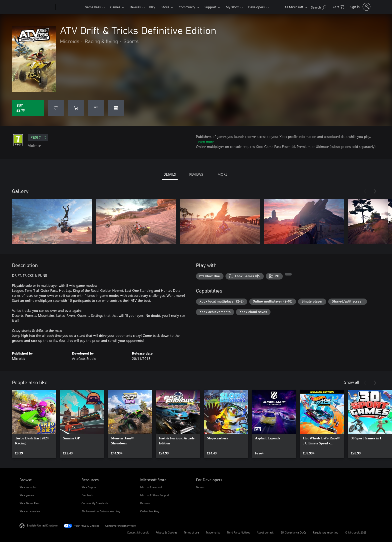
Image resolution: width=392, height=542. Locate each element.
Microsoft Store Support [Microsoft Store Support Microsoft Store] (155, 495)
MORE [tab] (222, 174)
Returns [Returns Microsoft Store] (145, 503)
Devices (135, 7)
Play (152, 7)
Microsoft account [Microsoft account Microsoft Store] (151, 487)
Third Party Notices (238, 532)
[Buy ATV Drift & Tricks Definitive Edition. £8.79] (28, 108)
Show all (352, 382)
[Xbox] (70, 7)
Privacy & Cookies (166, 532)
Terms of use (191, 532)
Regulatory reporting (326, 532)
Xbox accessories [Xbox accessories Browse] (30, 511)
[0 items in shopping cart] (338, 6)
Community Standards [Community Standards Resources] (95, 503)
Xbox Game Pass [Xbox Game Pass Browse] (29, 503)
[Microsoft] (37, 7)
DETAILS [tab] (170, 174)
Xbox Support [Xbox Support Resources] (89, 487)
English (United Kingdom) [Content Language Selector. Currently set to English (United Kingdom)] (42, 525)
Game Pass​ (93, 7)
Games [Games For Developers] (200, 487)
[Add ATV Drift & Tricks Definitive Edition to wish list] (56, 108)
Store (165, 7)
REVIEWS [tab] (196, 174)
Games (115, 7)
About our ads (265, 532)
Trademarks (213, 532)
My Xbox (232, 7)
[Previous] (365, 191)
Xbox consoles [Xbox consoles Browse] (28, 487)
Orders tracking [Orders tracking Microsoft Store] (150, 511)
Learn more (205, 142)
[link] (34, 424)
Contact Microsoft (138, 532)
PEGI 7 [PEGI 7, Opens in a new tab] (38, 138)
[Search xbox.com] (319, 6)
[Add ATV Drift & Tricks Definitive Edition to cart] (76, 108)
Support (210, 7)
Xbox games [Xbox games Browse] (27, 495)
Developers (256, 7)
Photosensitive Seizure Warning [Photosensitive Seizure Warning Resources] (101, 511)
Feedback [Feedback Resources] (87, 495)
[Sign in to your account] (360, 7)
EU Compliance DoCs (293, 532)
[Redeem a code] (116, 108)
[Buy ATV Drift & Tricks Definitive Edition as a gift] (96, 108)
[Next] (375, 191)
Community (187, 7)
